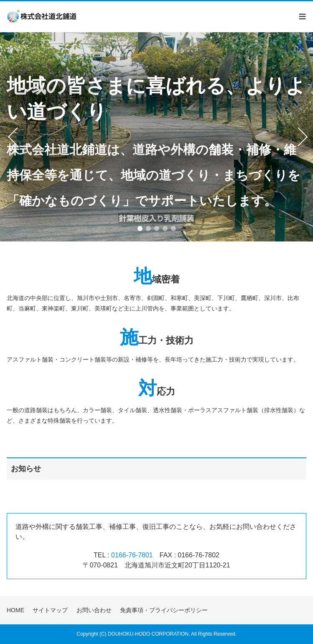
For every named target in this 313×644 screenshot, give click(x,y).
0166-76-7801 (132, 555)
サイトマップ (50, 610)
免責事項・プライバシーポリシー (164, 610)
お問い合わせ (94, 610)
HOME (15, 610)
